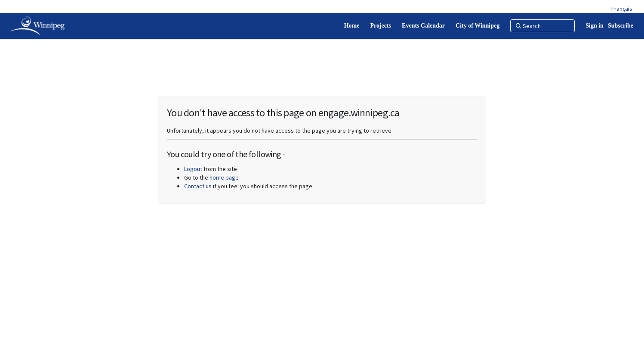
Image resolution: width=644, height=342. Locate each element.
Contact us (198, 186)
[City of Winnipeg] (478, 26)
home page (224, 177)
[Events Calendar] (423, 26)
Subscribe (621, 26)
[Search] (542, 26)
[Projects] (381, 26)
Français (622, 9)
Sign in (595, 26)
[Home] (352, 26)
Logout (193, 169)
